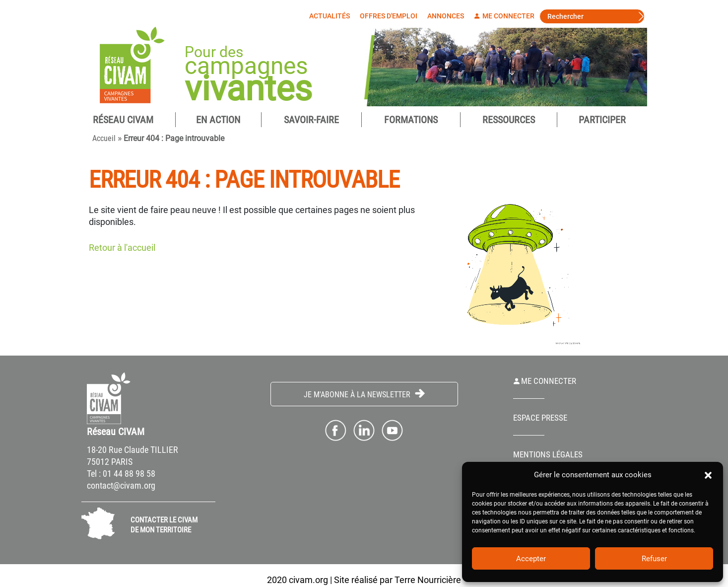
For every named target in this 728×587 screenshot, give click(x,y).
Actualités (332, 16)
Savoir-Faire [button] (311, 121)
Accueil (104, 139)
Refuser (654, 559)
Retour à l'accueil (122, 249)
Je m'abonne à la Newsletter (364, 395)
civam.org (308, 581)
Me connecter (507, 16)
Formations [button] (411, 121)
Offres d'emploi (391, 16)
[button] (708, 475)
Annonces (448, 16)
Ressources (509, 121)
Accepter (531, 559)
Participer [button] (602, 121)
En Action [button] (218, 121)
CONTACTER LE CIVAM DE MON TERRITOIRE (164, 526)
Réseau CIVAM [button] (123, 121)
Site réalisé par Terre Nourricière (397, 581)
